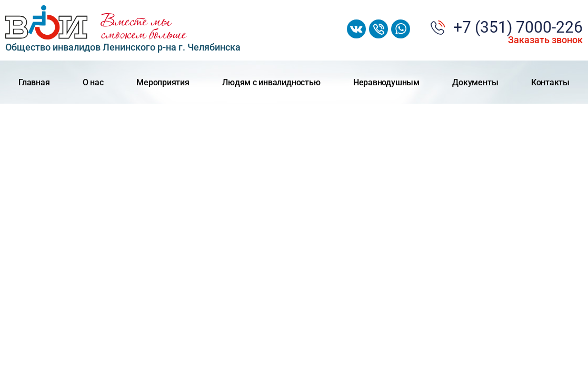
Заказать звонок (545, 40)
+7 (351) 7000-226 (518, 27)
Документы (475, 82)
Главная (34, 82)
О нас (93, 82)
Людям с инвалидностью (271, 82)
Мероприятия (163, 82)
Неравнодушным (386, 82)
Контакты (550, 82)
